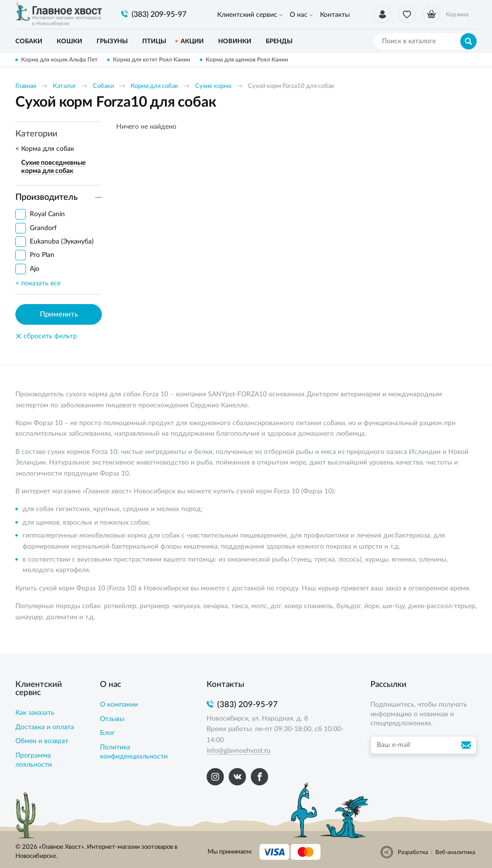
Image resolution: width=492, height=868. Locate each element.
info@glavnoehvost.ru (239, 751)
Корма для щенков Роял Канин (247, 60)
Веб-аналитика (455, 852)
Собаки (103, 86)
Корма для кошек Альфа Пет (59, 60)
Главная (26, 86)
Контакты (335, 15)
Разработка (413, 852)
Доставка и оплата (45, 727)
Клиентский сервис (247, 15)
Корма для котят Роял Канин (152, 60)
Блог (107, 733)
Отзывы (112, 719)
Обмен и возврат (42, 741)
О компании (119, 705)
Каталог (64, 86)
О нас (299, 15)
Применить (59, 314)
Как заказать (35, 713)
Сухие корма (213, 86)
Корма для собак (154, 86)
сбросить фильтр (46, 336)
